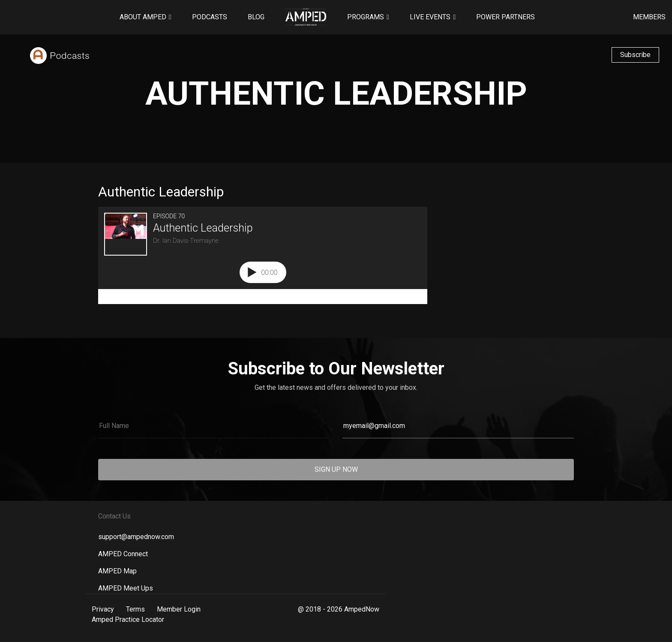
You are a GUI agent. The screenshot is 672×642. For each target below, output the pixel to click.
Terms (135, 609)
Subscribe (635, 55)
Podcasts (210, 17)
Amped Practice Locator (128, 619)
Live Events (430, 17)
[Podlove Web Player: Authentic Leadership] (263, 255)
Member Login (179, 609)
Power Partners (505, 17)
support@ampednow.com (136, 537)
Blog (256, 17)
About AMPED (143, 17)
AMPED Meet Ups (126, 588)
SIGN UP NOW (336, 469)
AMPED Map (117, 571)
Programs (366, 17)
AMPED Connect (123, 554)
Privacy (103, 609)
